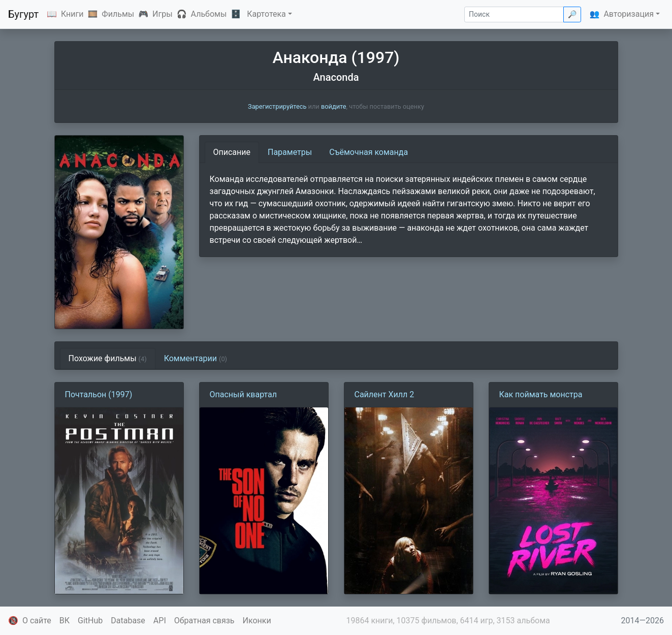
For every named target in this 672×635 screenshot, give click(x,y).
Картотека (266, 14)
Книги (72, 14)
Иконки (257, 621)
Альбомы (209, 14)
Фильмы (118, 14)
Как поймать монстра (541, 394)
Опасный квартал (244, 394)
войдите (334, 106)
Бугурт (23, 14)
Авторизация (629, 14)
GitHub (90, 621)
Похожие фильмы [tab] (108, 358)
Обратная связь (204, 621)
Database (128, 621)
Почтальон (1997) (99, 394)
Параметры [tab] (290, 152)
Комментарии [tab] (196, 358)
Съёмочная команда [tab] (369, 152)
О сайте (37, 621)
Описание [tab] (232, 152)
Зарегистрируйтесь (277, 106)
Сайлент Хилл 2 (385, 394)
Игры (163, 14)
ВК (65, 621)
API (160, 621)
